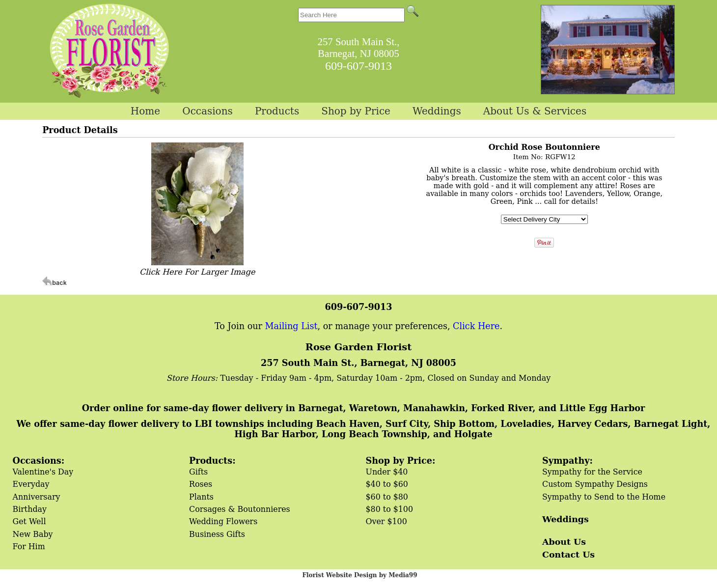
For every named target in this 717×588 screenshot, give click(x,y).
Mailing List (291, 326)
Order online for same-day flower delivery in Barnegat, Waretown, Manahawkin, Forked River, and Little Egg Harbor (363, 408)
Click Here (476, 326)
